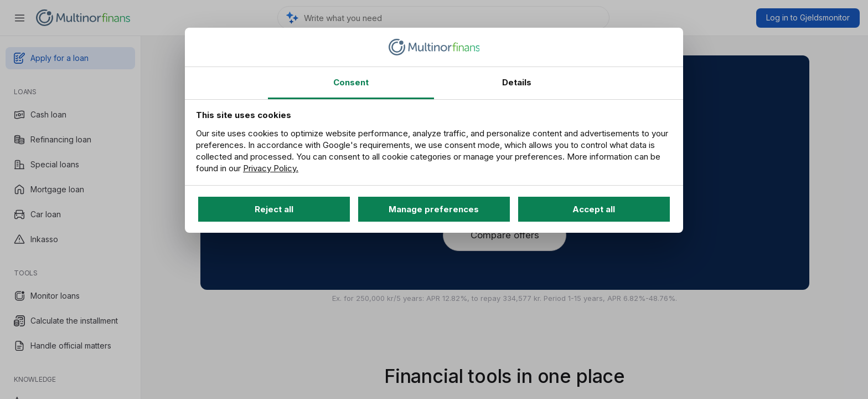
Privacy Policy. (271, 168)
